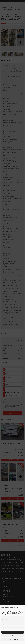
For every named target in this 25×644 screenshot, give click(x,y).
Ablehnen (13, 636)
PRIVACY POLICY (14, 642)
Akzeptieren (12, 632)
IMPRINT (20, 642)
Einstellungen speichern (12, 639)
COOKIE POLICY (7, 642)
